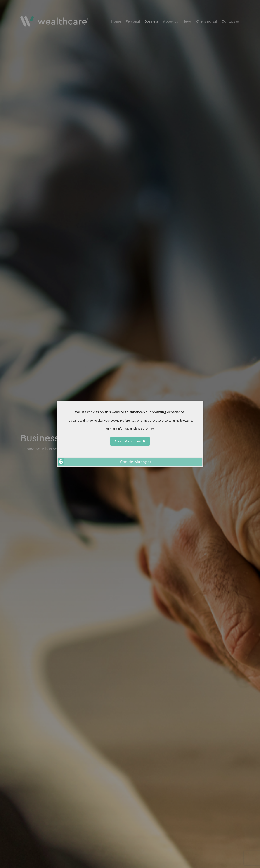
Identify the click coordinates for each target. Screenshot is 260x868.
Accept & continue (130, 441)
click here (149, 429)
